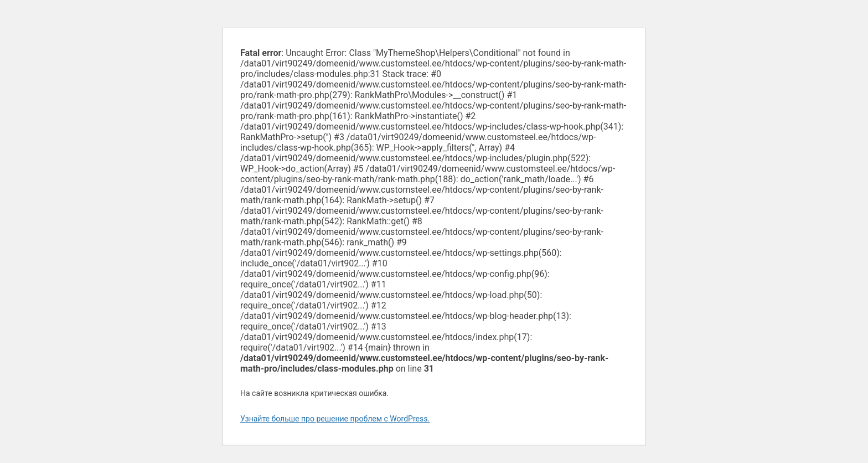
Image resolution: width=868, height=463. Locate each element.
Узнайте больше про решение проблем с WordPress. (335, 419)
